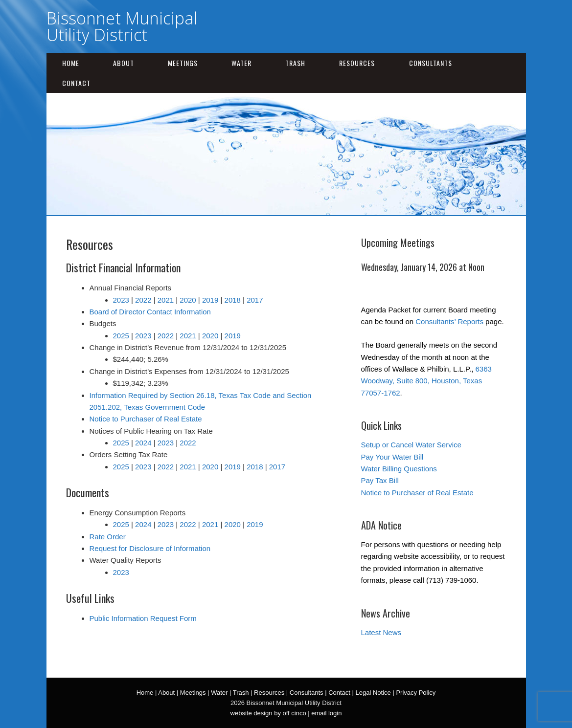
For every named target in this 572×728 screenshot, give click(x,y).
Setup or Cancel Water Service (411, 445)
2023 (121, 300)
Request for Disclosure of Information (150, 548)
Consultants (431, 63)
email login (326, 713)
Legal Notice (373, 693)
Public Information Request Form (143, 618)
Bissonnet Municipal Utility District (122, 26)
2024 (143, 443)
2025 (121, 336)
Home (71, 63)
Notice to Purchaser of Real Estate (146, 419)
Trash (295, 63)
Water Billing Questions (399, 469)
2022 (143, 300)
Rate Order (108, 537)
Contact (76, 83)
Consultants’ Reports (449, 321)
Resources (357, 63)
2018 (233, 300)
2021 (166, 300)
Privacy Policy (416, 693)
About (124, 63)
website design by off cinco (268, 713)
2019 (210, 300)
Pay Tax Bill (380, 480)
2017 (255, 300)
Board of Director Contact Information (150, 312)
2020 (188, 300)
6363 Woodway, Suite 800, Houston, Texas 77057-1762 (426, 381)
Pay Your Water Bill (392, 457)
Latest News (381, 632)
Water (241, 63)
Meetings (183, 63)
